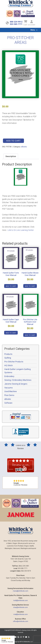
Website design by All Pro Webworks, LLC (20, 642)
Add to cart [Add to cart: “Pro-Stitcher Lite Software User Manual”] (30, 335)
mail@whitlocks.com (21, 614)
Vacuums (9, 388)
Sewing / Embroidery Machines (18, 380)
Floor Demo (9, 395)
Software (8, 403)
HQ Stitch (9, 365)
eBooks (24, 147)
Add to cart (13, 141)
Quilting (8, 358)
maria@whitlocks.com (21, 591)
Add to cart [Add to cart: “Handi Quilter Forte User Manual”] (11, 286)
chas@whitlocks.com (20, 607)
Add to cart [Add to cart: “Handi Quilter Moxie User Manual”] (30, 286)
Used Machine (11, 391)
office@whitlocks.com (21, 621)
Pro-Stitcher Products (14, 362)
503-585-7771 (16, 24)
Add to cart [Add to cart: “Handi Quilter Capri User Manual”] (11, 333)
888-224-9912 (16, 22)
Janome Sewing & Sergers (16, 384)
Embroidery (9, 376)
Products (8, 354)
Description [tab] (11, 156)
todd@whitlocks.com (21, 600)
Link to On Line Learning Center (21, 230)
